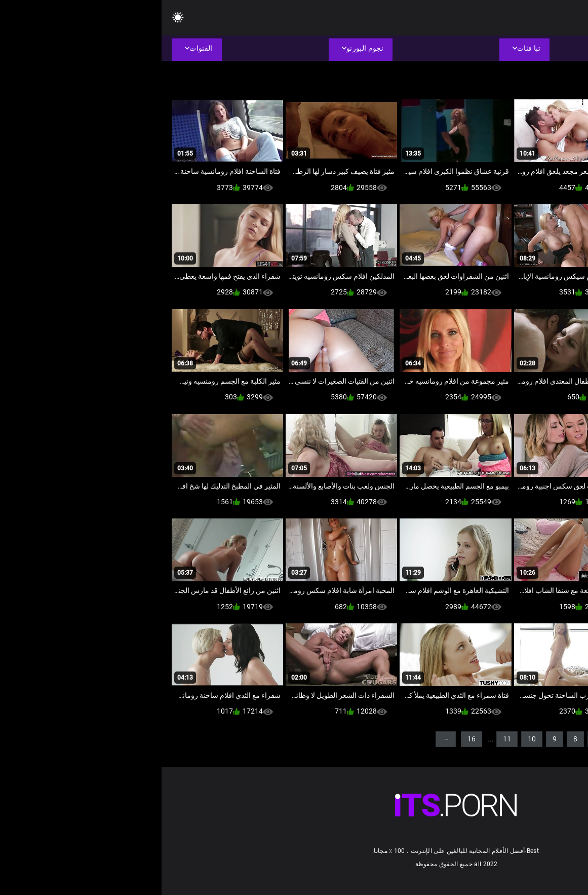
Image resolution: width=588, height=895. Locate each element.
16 (310, 739)
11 (345, 739)
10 (370, 739)
